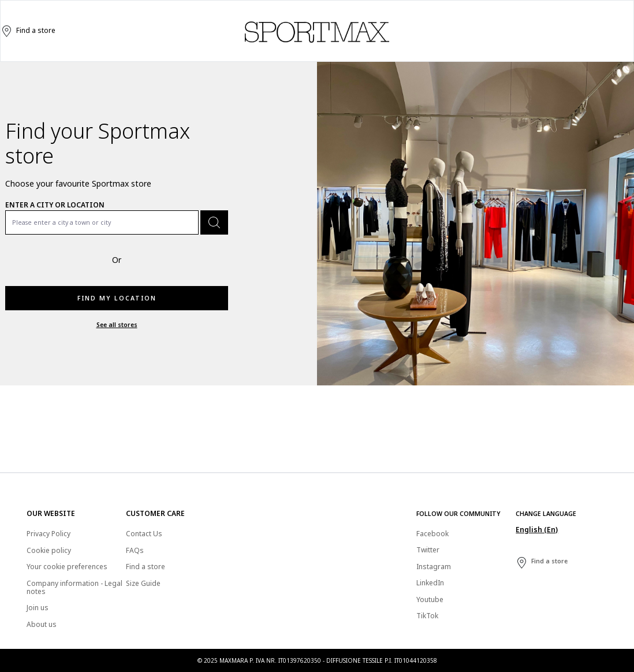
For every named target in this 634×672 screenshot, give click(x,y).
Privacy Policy (49, 534)
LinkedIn (430, 583)
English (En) (537, 530)
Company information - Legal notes (74, 587)
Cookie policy (49, 550)
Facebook (432, 534)
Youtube (430, 599)
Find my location (117, 298)
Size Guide (143, 583)
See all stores (117, 325)
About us (42, 624)
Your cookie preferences (67, 567)
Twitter (428, 550)
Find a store (28, 31)
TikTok (427, 616)
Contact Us (144, 534)
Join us (38, 608)
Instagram (434, 567)
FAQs (135, 550)
